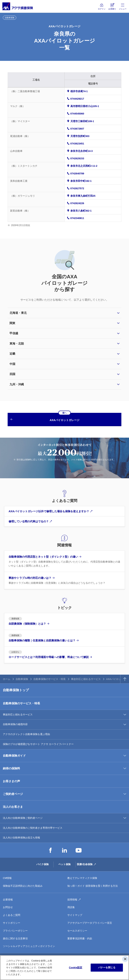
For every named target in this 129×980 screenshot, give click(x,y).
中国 (12, 364)
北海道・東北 (18, 313)
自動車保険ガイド (14, 756)
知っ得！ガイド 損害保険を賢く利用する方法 (93, 886)
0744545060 (77, 114)
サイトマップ (75, 915)
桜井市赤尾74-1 (79, 91)
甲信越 (14, 333)
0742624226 (77, 203)
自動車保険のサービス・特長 (50, 679)
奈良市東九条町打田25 (83, 196)
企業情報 (8, 900)
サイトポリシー (12, 923)
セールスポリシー (77, 931)
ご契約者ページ (13, 794)
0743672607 (77, 129)
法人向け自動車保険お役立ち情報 (21, 838)
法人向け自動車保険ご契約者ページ (23, 818)
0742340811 (77, 218)
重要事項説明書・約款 (80, 939)
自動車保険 (22, 679)
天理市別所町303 (80, 136)
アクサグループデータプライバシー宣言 (90, 923)
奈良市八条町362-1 (81, 211)
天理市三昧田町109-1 (82, 121)
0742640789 (77, 174)
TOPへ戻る (125, 679)
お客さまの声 (11, 781)
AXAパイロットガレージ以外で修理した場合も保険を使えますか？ (49, 511)
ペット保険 (64, 864)
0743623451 (77, 144)
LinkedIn (64, 850)
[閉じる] (125, 959)
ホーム (7, 679)
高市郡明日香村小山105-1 (85, 106)
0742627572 (77, 188)
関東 (12, 323)
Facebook (50, 850)
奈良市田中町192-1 (81, 181)
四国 (12, 374)
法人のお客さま (13, 807)
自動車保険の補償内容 (15, 724)
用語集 (71, 907)
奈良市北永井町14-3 (82, 151)
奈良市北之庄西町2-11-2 (84, 166)
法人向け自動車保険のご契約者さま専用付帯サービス (33, 828)
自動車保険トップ (16, 690)
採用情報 (72, 900)
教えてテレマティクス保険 (82, 878)
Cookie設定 (76, 968)
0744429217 (77, 99)
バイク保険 (42, 864)
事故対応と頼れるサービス (86, 679)
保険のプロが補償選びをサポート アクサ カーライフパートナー (38, 744)
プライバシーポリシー (15, 931)
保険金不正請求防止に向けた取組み (23, 886)
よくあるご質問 (12, 915)
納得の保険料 (11, 768)
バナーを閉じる (107, 968)
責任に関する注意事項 (15, 939)
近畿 (12, 354)
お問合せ (8, 907)
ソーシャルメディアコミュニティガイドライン (29, 946)
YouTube (79, 850)
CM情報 (7, 878)
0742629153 (77, 158)
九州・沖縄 (17, 384)
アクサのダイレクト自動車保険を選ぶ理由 (26, 734)
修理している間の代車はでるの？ (29, 521)
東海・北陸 (17, 343)
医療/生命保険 (85, 864)
